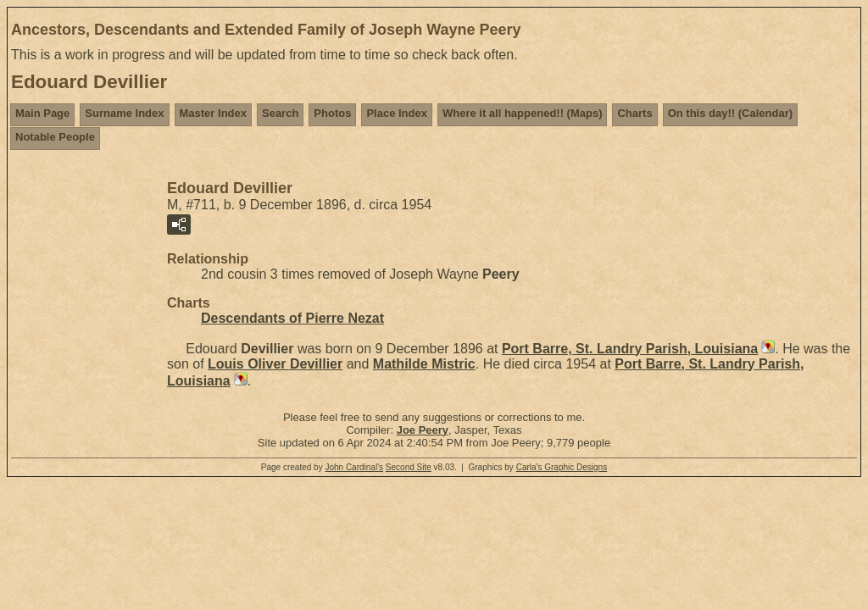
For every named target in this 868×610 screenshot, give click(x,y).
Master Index (213, 113)
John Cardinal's (354, 467)
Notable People (55, 137)
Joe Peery (423, 430)
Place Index (397, 113)
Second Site (409, 467)
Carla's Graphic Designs (562, 467)
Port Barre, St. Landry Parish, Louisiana (630, 349)
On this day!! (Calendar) (730, 113)
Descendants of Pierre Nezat (292, 318)
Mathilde (424, 364)
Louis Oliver (275, 364)
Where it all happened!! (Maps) (523, 113)
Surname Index (124, 113)
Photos (332, 113)
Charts (634, 113)
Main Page (42, 113)
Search (280, 113)
